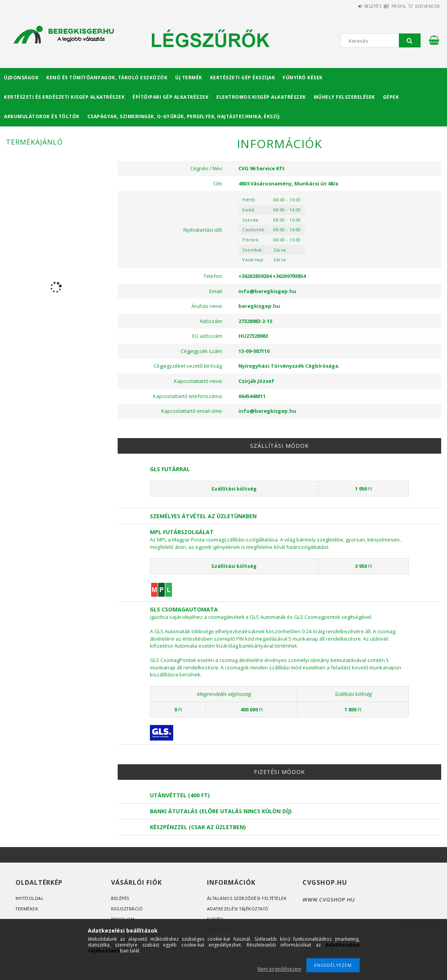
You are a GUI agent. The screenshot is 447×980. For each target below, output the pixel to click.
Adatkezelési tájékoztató (239, 909)
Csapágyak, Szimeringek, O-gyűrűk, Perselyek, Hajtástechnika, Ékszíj (184, 116)
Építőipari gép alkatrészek (170, 97)
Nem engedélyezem (279, 969)
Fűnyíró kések (303, 78)
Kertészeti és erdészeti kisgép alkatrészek (64, 97)
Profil (385, 6)
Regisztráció (127, 909)
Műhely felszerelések (344, 97)
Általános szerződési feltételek (248, 898)
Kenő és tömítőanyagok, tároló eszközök (107, 78)
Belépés (350, 6)
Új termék (189, 78)
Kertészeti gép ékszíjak (243, 78)
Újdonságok (21, 78)
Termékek (27, 909)
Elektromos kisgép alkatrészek (261, 97)
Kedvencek (423, 6)
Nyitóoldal (30, 898)
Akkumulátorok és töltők (42, 116)
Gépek (391, 97)
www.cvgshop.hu (329, 900)
